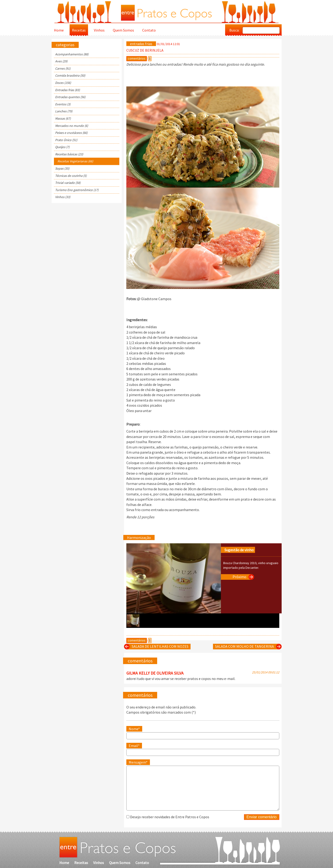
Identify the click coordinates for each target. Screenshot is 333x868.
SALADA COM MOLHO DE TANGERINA (247, 647)
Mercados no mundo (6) (72, 126)
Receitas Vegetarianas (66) (75, 161)
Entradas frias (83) (67, 90)
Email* (134, 746)
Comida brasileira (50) (70, 75)
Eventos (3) (63, 104)
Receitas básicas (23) (69, 154)
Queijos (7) (62, 147)
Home (59, 30)
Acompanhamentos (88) (72, 54)
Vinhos (99, 30)
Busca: (234, 30)
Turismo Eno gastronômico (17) (77, 190)
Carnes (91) (63, 68)
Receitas (79, 30)
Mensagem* (138, 762)
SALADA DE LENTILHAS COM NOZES (157, 647)
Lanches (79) (64, 111)
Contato (149, 30)
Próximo (242, 577)
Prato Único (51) (66, 140)
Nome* (134, 729)
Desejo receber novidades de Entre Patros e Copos (170, 817)
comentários (137, 58)
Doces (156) (63, 83)
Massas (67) (63, 118)
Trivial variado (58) (68, 183)
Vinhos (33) (63, 197)
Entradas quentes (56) (70, 97)
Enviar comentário (262, 817)
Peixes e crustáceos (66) (71, 133)
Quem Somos (123, 30)
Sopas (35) (62, 168)
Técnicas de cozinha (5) (71, 176)
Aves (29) (61, 61)
